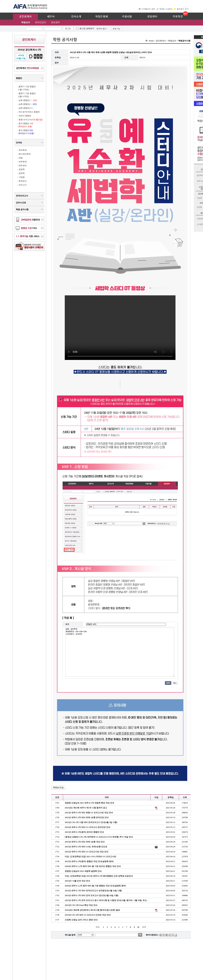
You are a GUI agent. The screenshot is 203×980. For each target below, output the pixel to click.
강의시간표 (21, 203)
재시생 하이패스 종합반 (29, 112)
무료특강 (178, 17)
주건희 (199, 207)
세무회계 (23, 162)
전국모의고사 (22, 196)
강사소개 (76, 17)
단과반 (19, 143)
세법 (21, 158)
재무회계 (23, 150)
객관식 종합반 (25, 116)
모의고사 (23, 185)
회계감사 (23, 181)
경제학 (22, 173)
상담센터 (152, 17)
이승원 (199, 198)
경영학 (22, 169)
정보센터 (55, 22)
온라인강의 (41, 22)
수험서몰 (127, 17)
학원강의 (26, 22)
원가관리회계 (25, 154)
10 (138, 927)
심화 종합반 (28, 100)
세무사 (51, 17)
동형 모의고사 (31, 120)
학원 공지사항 (22, 209)
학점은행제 (102, 17)
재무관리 (23, 166)
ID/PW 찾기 (102, 29)
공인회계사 (25, 17)
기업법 (22, 177)
